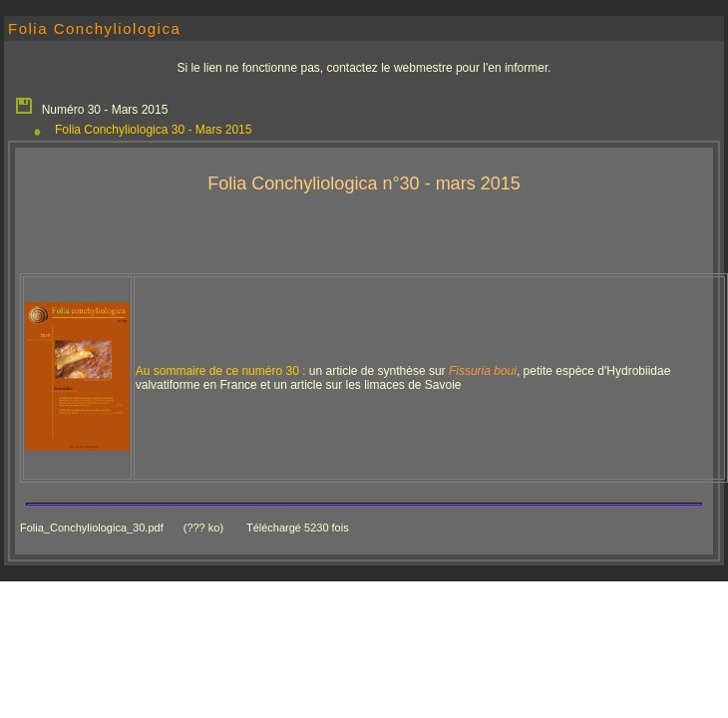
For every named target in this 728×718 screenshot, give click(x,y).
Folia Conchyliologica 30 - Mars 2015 (153, 130)
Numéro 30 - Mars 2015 (91, 105)
